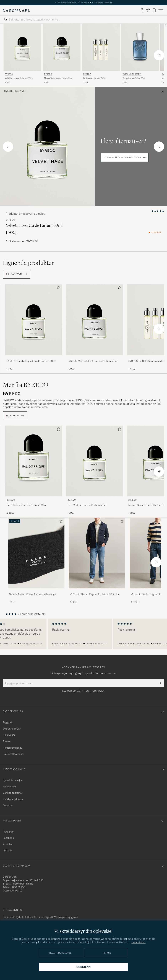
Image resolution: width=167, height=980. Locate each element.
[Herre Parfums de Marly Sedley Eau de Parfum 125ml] (140, 47)
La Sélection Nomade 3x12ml (95, 78)
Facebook (8, 838)
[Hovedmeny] (161, 10)
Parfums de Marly (132, 74)
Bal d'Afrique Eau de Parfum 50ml (19, 78)
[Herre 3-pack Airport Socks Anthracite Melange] (36, 553)
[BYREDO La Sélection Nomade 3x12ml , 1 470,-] (101, 54)
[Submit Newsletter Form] (160, 683)
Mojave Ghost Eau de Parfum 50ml (58, 78)
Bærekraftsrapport (13, 754)
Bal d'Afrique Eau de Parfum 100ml (27, 505)
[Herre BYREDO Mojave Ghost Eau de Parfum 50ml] (62, 47)
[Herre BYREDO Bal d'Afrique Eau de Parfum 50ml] (22, 47)
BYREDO (9, 74)
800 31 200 (19, 887)
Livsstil (9, 91)
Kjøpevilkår (9, 735)
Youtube (7, 844)
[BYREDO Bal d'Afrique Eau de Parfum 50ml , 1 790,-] (22, 54)
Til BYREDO (15, 416)
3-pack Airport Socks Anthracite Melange (32, 594)
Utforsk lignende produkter (122, 157)
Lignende (28, 263)
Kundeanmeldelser (13, 799)
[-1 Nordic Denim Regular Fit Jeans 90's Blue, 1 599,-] (97, 561)
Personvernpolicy (12, 748)
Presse (7, 741)
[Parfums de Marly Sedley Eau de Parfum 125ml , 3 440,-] (140, 54)
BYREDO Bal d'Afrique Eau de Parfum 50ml (31, 361)
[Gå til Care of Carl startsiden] (16, 10)
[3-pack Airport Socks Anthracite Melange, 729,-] (36, 561)
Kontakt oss (10, 786)
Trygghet (7, 722)
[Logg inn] (142, 10)
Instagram (9, 832)
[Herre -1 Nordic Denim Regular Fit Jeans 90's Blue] (97, 553)
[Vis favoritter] (148, 10)
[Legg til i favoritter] (58, 289)
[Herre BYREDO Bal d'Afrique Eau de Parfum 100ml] (33, 461)
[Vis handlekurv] (154, 10)
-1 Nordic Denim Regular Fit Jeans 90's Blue (95, 594)
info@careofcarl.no (22, 884)
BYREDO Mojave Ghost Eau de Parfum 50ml (92, 361)
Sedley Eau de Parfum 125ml (134, 78)
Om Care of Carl (12, 729)
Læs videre (139, 942)
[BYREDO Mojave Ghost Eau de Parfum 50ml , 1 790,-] (62, 54)
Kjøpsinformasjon (13, 780)
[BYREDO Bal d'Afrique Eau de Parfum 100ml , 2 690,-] (33, 470)
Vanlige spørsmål (13, 793)
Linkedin (8, 850)
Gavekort (8, 805)
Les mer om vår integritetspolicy (83, 691)
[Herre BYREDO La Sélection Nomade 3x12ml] (101, 47)
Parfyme (20, 91)
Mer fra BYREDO (26, 385)
